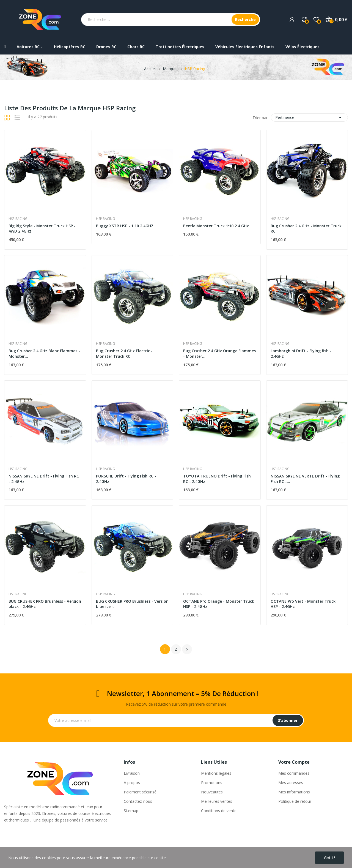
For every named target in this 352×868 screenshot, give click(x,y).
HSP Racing (18, 219)
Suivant (187, 649)
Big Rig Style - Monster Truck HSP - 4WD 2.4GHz (42, 229)
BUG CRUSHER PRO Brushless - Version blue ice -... (132, 604)
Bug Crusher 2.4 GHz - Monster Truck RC (306, 229)
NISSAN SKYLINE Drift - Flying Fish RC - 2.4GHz (44, 479)
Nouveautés (212, 792)
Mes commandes (294, 773)
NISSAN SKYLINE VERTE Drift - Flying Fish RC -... (305, 479)
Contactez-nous (138, 801)
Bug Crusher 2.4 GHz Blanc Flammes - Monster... (44, 354)
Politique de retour (295, 801)
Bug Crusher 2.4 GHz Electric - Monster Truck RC (124, 354)
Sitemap (131, 811)
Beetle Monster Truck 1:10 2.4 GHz (216, 226)
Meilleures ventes (217, 801)
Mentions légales (216, 773)
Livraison (132, 773)
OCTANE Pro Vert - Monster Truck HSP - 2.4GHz (303, 604)
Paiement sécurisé (140, 792)
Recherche (245, 19)
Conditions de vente (219, 811)
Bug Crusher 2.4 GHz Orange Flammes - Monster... (219, 354)
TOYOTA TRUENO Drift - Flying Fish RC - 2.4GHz (217, 479)
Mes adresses (291, 783)
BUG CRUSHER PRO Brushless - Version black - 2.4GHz (45, 604)
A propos (132, 783)
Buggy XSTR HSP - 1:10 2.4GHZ (125, 226)
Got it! (329, 858)
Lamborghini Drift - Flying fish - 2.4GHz (301, 354)
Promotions (212, 783)
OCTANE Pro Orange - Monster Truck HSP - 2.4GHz (219, 604)
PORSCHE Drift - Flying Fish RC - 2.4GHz (126, 479)
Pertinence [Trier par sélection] (309, 118)
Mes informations (294, 792)
